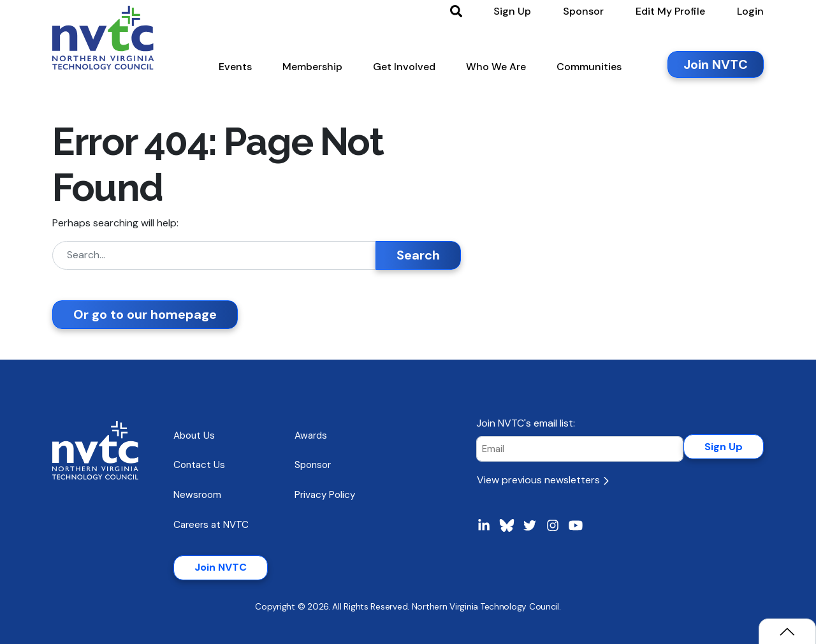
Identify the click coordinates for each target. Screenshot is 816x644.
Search (418, 255)
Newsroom (197, 495)
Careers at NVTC (211, 525)
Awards (311, 435)
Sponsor (313, 465)
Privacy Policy (325, 495)
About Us (194, 435)
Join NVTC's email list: (526, 423)
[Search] (214, 255)
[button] (235, 70)
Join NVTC (221, 567)
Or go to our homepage (145, 314)
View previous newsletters (543, 480)
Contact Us (199, 465)
